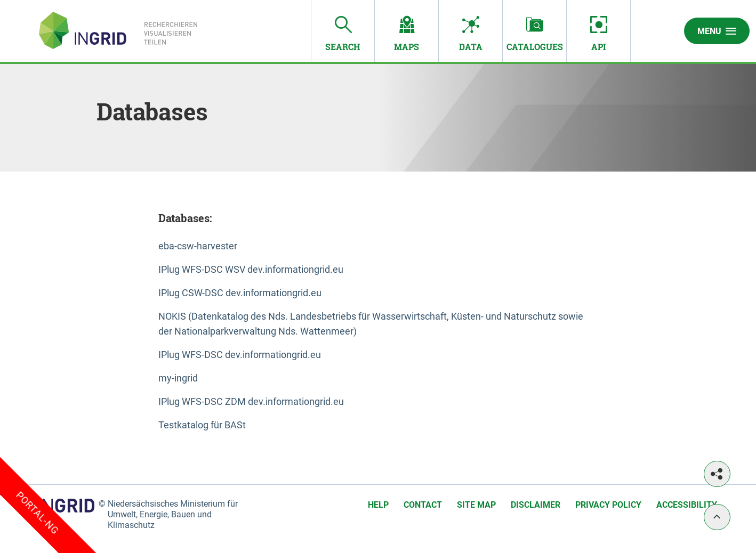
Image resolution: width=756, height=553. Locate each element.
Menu (717, 31)
